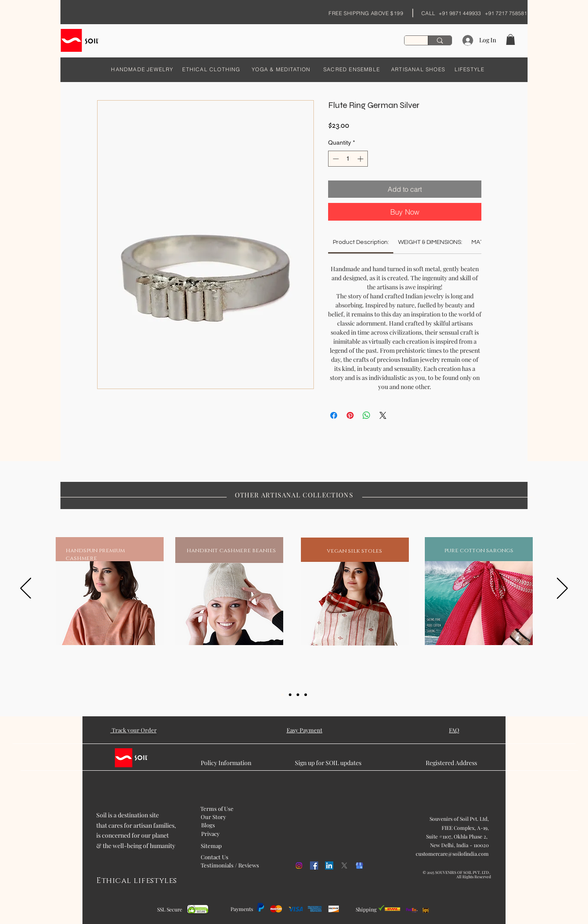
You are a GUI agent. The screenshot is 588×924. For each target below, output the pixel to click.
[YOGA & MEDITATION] (281, 69)
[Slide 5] (306, 695)
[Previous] (26, 589)
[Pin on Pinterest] (350, 415)
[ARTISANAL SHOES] (418, 69)
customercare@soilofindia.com (452, 854)
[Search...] (440, 40)
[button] (511, 40)
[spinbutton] (348, 159)
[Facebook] (314, 865)
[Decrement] (335, 159)
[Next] (562, 589)
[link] (361, 242)
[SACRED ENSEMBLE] (352, 69)
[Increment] (361, 159)
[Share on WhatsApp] (367, 415)
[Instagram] (299, 865)
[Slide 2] (290, 695)
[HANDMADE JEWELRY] (142, 69)
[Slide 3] (298, 695)
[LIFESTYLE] (469, 69)
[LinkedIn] (329, 865)
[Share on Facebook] (334, 415)
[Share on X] (383, 415)
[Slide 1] (282, 695)
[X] (344, 865)
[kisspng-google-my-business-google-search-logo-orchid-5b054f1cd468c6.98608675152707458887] (359, 865)
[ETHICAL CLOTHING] (211, 69)
